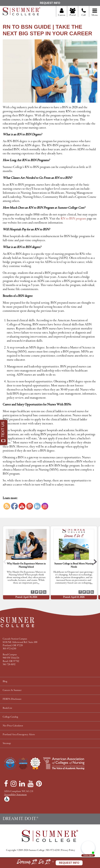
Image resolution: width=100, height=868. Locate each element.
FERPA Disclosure (12, 699)
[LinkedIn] (22, 784)
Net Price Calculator (13, 726)
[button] (5, 563)
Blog (5, 681)
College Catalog (10, 717)
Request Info (50, 3)
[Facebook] (6, 784)
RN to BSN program (73, 219)
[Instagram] (14, 784)
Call (84, 14)
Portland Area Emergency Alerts (19, 735)
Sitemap (7, 743)
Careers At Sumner (12, 690)
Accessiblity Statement (15, 795)
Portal (73, 12)
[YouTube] (30, 784)
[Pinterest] (39, 784)
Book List (7, 708)
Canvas (62, 12)
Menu (95, 12)
